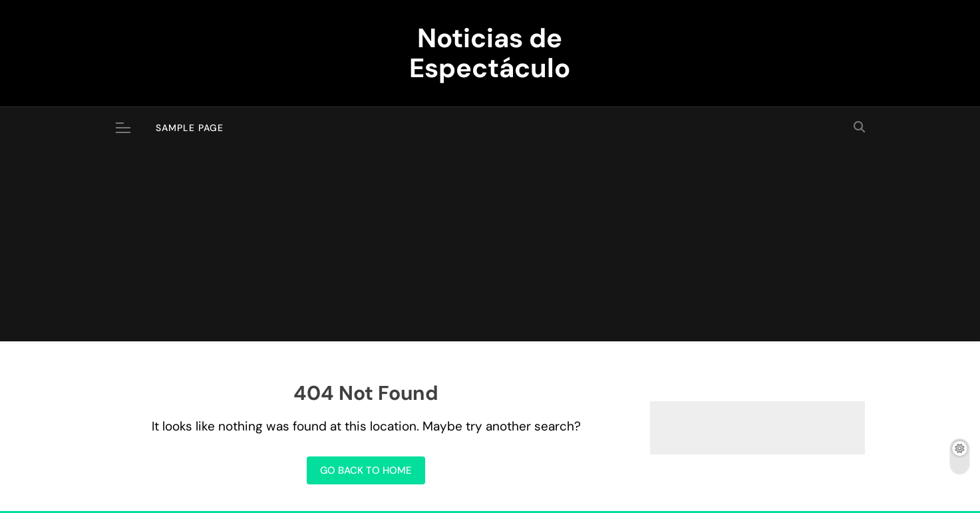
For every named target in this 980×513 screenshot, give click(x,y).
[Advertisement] (490, 248)
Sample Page (190, 128)
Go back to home (366, 470)
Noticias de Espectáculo (490, 53)
